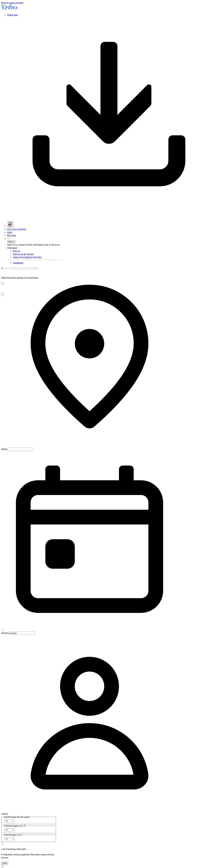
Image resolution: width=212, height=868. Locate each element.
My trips (11, 235)
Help (10, 232)
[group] (106, 278)
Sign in (11, 242)
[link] (38, 263)
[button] (2, 283)
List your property (17, 229)
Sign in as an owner (23, 254)
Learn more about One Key (27, 257)
